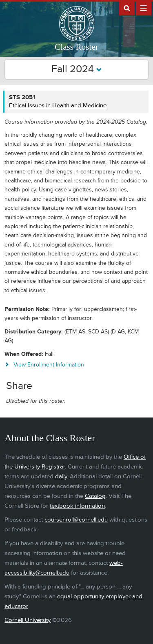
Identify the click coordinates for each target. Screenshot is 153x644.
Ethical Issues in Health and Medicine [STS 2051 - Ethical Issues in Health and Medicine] (58, 105)
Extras (144, 8)
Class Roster (76, 47)
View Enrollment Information (49, 365)
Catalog (95, 496)
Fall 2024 (77, 69)
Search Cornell (127, 8)
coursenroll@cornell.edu (76, 520)
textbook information (77, 506)
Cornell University (28, 620)
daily (61, 476)
